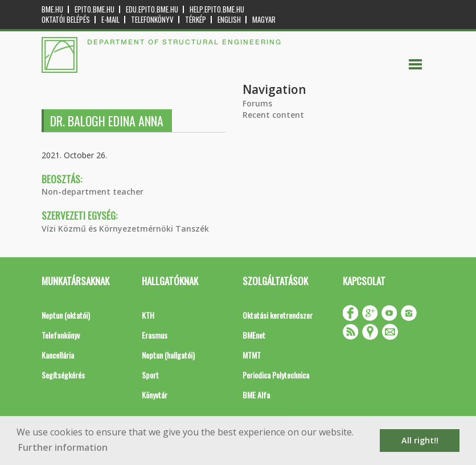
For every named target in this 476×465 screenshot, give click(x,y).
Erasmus (155, 335)
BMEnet (254, 335)
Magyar (264, 20)
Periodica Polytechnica (276, 375)
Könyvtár (155, 395)
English (229, 20)
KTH (148, 315)
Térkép (196, 20)
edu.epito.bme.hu (152, 9)
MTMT (252, 355)
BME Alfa (256, 395)
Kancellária (58, 355)
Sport (150, 375)
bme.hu (52, 9)
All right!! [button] (420, 440)
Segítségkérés (63, 375)
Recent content (273, 115)
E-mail (110, 20)
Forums (257, 103)
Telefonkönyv (152, 20)
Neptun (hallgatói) (168, 355)
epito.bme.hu (95, 9)
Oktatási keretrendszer (278, 315)
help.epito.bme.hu (217, 9)
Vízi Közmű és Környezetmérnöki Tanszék (125, 229)
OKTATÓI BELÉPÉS (66, 20)
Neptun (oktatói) (66, 315)
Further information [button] (63, 447)
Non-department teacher (93, 192)
